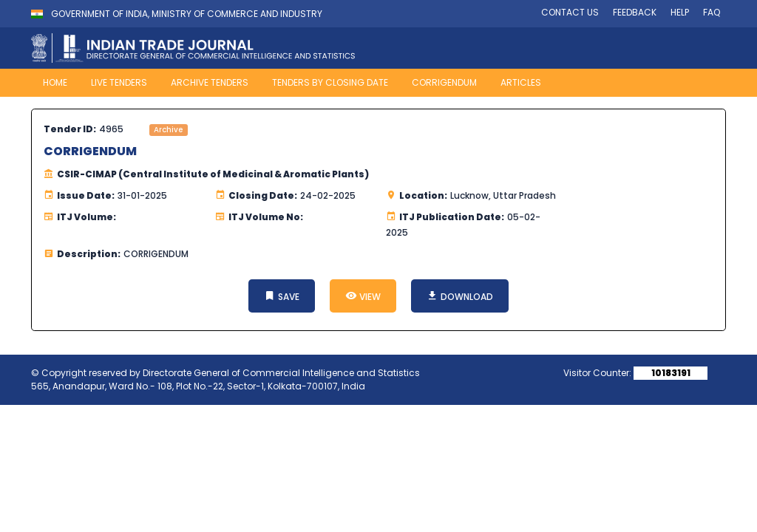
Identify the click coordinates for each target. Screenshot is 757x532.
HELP (680, 12)
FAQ (712, 12)
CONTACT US (570, 12)
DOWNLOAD (460, 296)
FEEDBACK (635, 12)
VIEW (363, 296)
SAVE (282, 296)
